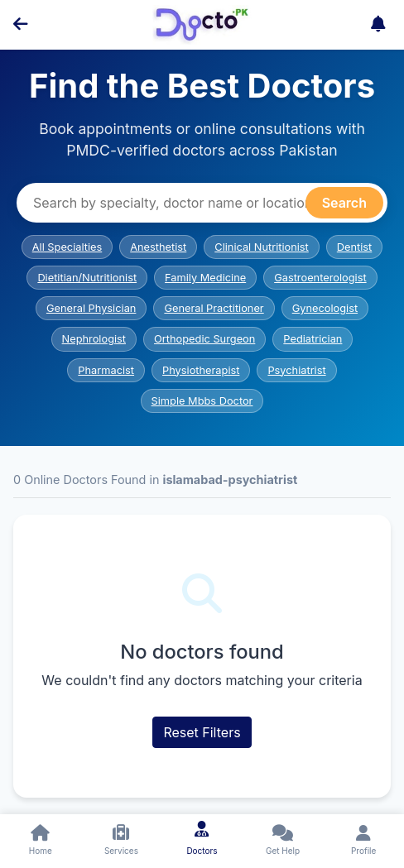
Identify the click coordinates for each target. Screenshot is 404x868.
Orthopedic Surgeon (204, 339)
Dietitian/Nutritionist (87, 278)
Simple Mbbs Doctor (202, 401)
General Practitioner (214, 308)
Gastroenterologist (320, 278)
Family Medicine (205, 278)
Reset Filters (202, 732)
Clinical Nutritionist (262, 247)
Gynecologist (325, 308)
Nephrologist (94, 339)
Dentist (354, 247)
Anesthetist (158, 247)
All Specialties (67, 247)
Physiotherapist (201, 370)
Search (344, 203)
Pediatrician (313, 339)
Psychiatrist (296, 370)
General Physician (91, 308)
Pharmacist (106, 370)
